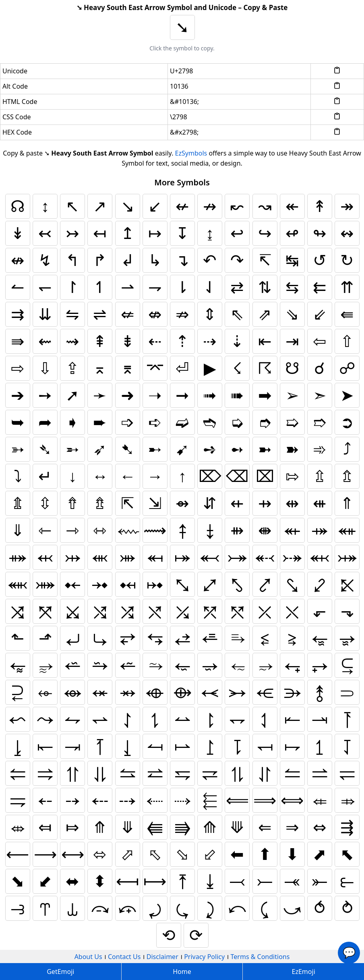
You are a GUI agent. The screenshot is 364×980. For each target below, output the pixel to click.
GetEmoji (60, 972)
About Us (88, 957)
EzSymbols (191, 153)
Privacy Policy (204, 957)
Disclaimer (162, 957)
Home (182, 972)
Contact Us (124, 957)
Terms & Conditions (260, 957)
